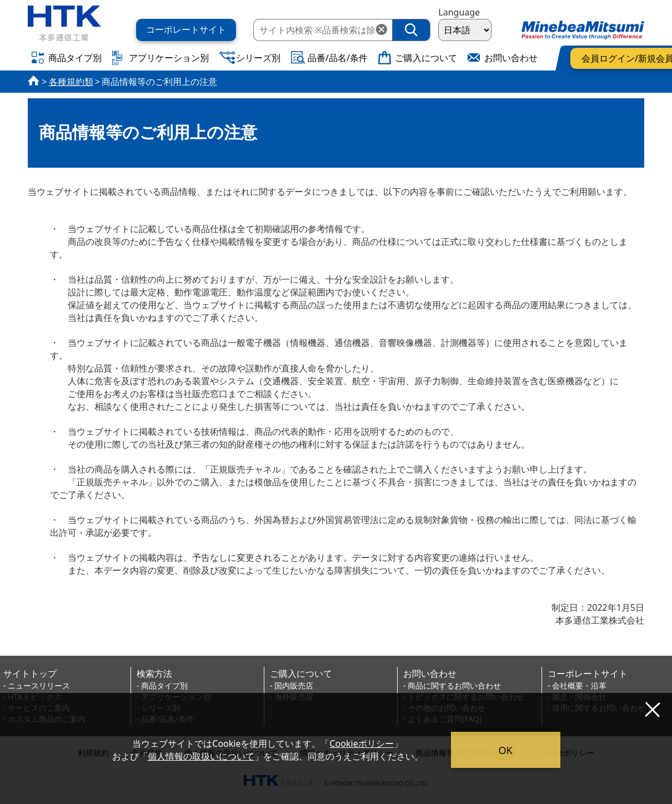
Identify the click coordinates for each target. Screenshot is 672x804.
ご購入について (301, 674)
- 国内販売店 (292, 685)
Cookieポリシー (362, 743)
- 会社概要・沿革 (577, 685)
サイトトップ (30, 674)
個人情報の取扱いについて (201, 756)
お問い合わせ (430, 674)
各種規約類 (71, 82)
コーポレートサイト (588, 674)
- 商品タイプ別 (162, 685)
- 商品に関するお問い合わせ (452, 685)
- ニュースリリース (37, 685)
